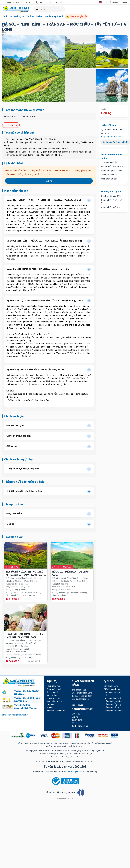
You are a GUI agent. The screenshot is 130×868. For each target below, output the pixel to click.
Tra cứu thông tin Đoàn (82, 696)
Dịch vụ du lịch (54, 692)
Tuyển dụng (77, 720)
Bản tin (75, 723)
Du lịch (7, 16)
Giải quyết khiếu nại (80, 699)
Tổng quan (4, 25)
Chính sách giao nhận (113, 701)
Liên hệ (124, 2)
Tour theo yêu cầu (77, 17)
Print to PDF (11, 125)
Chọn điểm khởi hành (112, 2)
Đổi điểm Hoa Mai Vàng (82, 693)
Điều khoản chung (112, 689)
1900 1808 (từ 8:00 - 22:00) (49, 2)
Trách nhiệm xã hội (80, 726)
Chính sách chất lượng (113, 711)
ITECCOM (70, 799)
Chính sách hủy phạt (113, 704)
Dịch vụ (19, 16)
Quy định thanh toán (113, 698)
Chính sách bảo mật (112, 707)
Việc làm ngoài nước (54, 16)
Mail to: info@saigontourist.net (17, 2)
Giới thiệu (76, 714)
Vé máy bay (52, 695)
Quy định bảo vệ (111, 686)
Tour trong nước (54, 686)
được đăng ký (72, 772)
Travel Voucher (53, 698)
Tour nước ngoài (54, 689)
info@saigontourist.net (111, 137)
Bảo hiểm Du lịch (54, 701)
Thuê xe (30, 16)
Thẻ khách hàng (79, 690)
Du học (39, 16)
